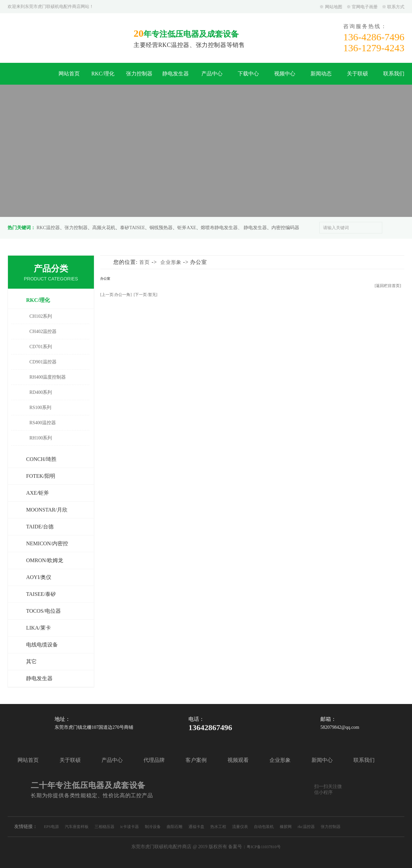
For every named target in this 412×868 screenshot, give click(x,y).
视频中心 (285, 74)
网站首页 (69, 74)
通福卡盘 (196, 827)
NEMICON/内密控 (47, 543)
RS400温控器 (43, 423)
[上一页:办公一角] (116, 295)
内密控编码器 (285, 228)
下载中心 (248, 74)
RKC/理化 (103, 74)
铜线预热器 (161, 228)
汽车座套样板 (77, 827)
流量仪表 (240, 827)
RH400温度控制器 (48, 377)
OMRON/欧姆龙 (45, 560)
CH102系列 (41, 316)
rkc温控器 (306, 827)
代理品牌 (154, 760)
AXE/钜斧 (38, 493)
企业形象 (171, 262)
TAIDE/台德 (40, 527)
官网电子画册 (365, 7)
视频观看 (238, 760)
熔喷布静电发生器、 (222, 228)
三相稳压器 (104, 827)
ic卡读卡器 (130, 827)
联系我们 (394, 74)
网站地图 (334, 7)
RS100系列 (40, 408)
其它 (31, 661)
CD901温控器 (43, 362)
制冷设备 (153, 827)
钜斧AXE (187, 228)
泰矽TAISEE (132, 228)
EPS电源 (51, 827)
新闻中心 (322, 760)
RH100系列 (41, 438)
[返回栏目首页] (388, 286)
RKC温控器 (48, 228)
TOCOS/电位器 (43, 611)
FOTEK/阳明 (41, 476)
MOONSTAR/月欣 (47, 510)
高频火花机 (104, 228)
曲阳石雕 (175, 827)
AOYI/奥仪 (39, 577)
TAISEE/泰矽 (41, 594)
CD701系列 (41, 347)
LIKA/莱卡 (39, 628)
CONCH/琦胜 (41, 459)
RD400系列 (41, 392)
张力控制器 (139, 74)
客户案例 (196, 760)
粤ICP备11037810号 (264, 847)
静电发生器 (176, 74)
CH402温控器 (43, 331)
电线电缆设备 (42, 645)
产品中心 (212, 74)
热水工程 (218, 827)
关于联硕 (357, 74)
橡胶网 (286, 827)
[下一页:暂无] (145, 295)
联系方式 (396, 7)
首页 (144, 262)
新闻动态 (321, 74)
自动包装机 (264, 827)
